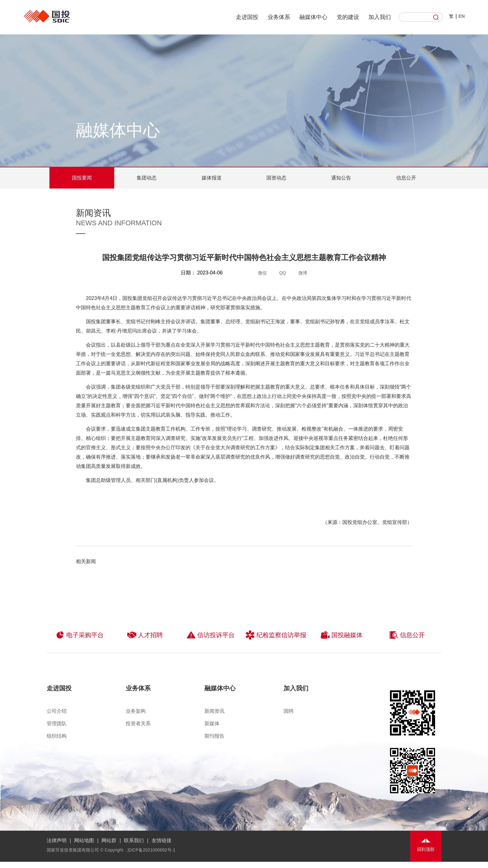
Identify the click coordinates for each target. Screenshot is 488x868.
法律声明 (57, 840)
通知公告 (341, 178)
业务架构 (136, 711)
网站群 (109, 840)
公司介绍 (57, 711)
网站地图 (84, 840)
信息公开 (406, 178)
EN (462, 16)
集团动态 (147, 178)
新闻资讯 (214, 711)
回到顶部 (426, 849)
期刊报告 (214, 736)
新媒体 (212, 723)
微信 (262, 273)
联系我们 (134, 840)
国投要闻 (82, 178)
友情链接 (162, 840)
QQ (283, 273)
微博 (303, 273)
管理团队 (57, 723)
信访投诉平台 (211, 635)
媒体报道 (212, 178)
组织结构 (57, 736)
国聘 (289, 711)
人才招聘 (145, 635)
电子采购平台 (80, 635)
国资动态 (276, 178)
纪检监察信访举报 (276, 635)
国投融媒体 (342, 635)
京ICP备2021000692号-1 (151, 850)
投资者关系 (138, 723)
